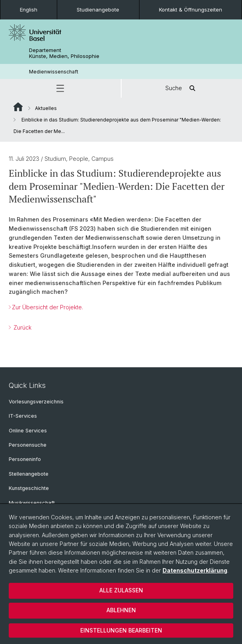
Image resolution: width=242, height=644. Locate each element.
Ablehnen (121, 610)
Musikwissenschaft (32, 503)
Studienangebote (98, 10)
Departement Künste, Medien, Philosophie (64, 53)
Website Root (18, 107)
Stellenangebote (29, 474)
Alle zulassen (121, 590)
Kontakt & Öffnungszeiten (191, 10)
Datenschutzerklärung (195, 570)
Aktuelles (46, 108)
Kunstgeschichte (29, 488)
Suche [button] (182, 88)
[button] (60, 88)
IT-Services (23, 416)
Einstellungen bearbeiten (121, 630)
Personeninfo (25, 459)
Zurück (22, 327)
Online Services (28, 431)
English (29, 10)
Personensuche (28, 445)
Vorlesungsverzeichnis (36, 402)
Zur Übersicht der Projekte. (47, 307)
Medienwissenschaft (54, 72)
